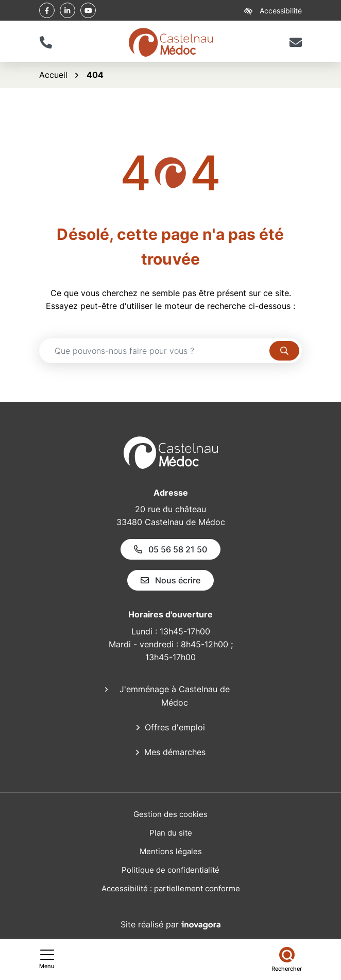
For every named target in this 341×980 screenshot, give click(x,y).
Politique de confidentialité (170, 870)
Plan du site (171, 833)
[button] (46, 42)
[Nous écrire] (295, 42)
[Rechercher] (287, 959)
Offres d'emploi (175, 727)
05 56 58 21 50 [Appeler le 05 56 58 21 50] (170, 549)
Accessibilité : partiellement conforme (171, 888)
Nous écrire (170, 580)
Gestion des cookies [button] (170, 814)
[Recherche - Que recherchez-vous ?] (155, 351)
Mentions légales (171, 851)
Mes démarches (175, 752)
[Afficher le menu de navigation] (47, 959)
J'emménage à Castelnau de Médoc (175, 696)
